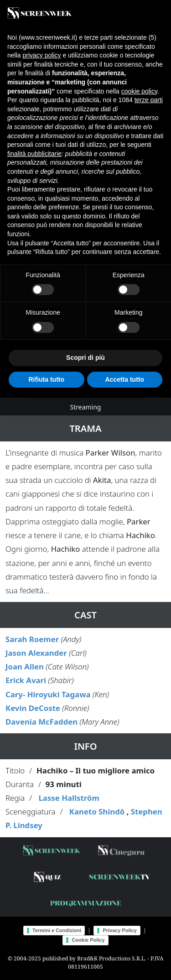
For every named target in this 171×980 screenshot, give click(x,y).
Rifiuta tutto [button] (46, 379)
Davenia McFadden (41, 722)
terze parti (149, 100)
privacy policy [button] (41, 55)
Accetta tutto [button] (124, 379)
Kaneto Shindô (97, 811)
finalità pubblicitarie (34, 154)
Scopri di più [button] (85, 358)
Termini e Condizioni (57, 930)
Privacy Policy (120, 930)
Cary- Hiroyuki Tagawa (48, 694)
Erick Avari (26, 680)
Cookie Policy (88, 940)
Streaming (86, 407)
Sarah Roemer (32, 639)
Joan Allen (25, 666)
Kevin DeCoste (33, 708)
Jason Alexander (36, 653)
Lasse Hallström (69, 798)
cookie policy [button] (139, 91)
